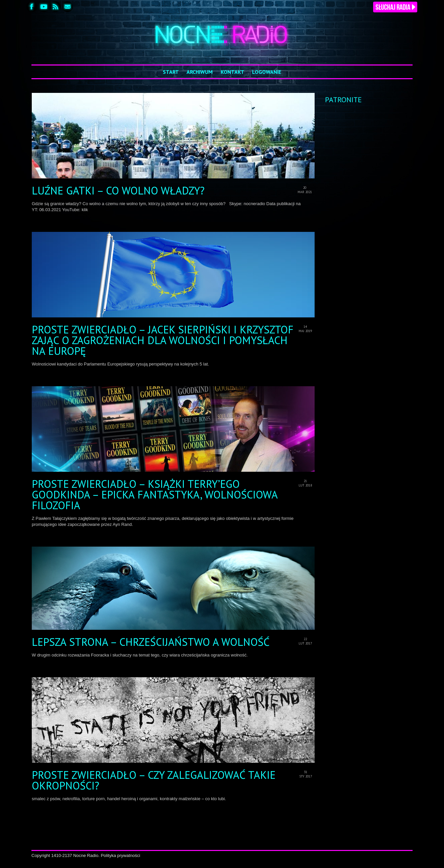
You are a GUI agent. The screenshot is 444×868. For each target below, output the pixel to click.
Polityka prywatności (120, 855)
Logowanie (267, 72)
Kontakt (233, 72)
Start (171, 72)
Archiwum (200, 72)
